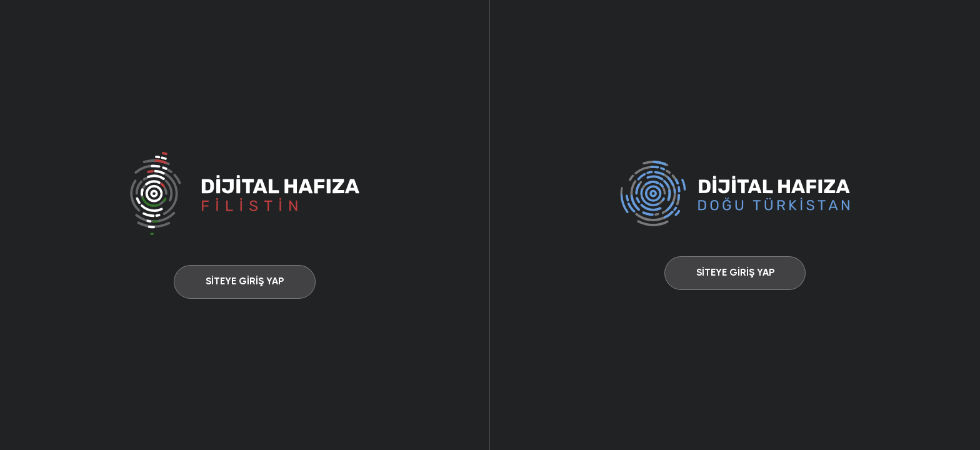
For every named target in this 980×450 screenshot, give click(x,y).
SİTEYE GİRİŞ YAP (245, 281)
